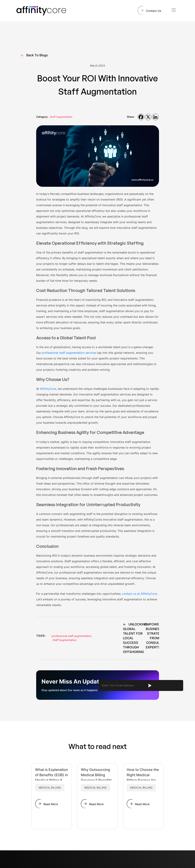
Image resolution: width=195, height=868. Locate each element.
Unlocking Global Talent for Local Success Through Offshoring (135, 638)
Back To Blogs (34, 55)
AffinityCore (48, 389)
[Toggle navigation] (174, 10)
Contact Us (154, 11)
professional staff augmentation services (69, 353)
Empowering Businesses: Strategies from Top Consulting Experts (156, 636)
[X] (148, 117)
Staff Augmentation (61, 117)
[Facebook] (141, 117)
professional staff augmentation (72, 636)
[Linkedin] (155, 117)
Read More (51, 804)
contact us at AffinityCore (139, 594)
